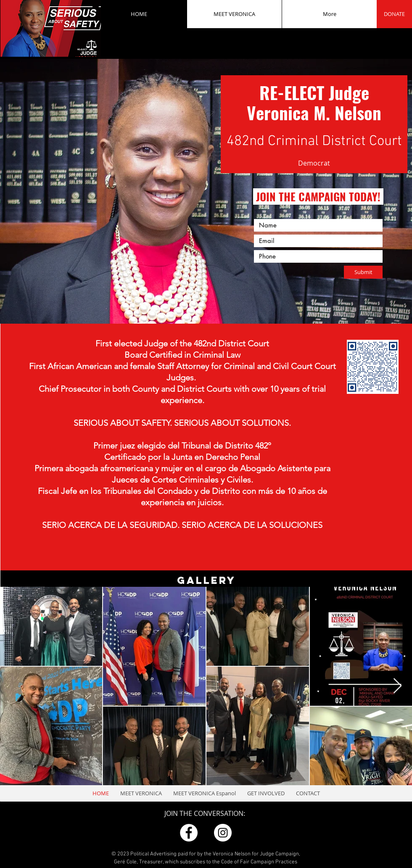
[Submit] (363, 272)
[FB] (189, 833)
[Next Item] (397, 686)
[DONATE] (394, 14)
